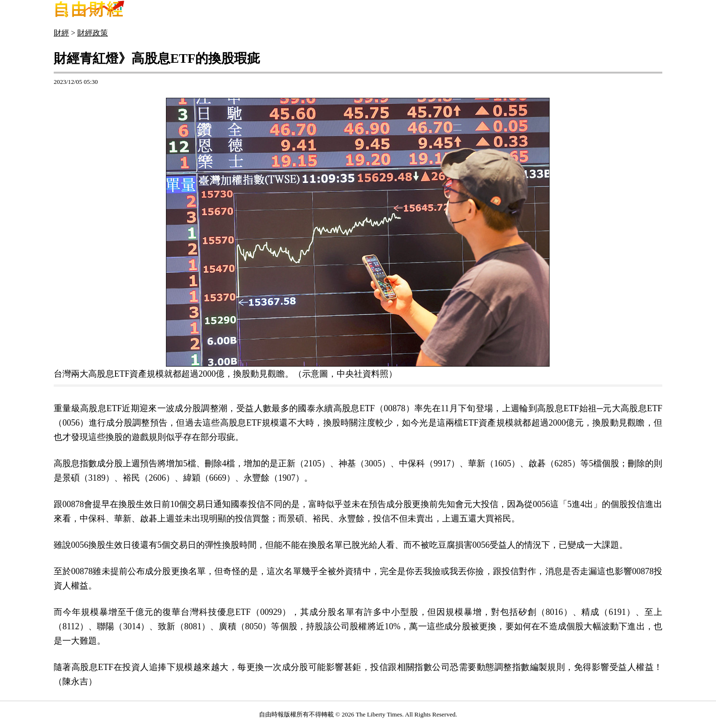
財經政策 (93, 33)
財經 (61, 33)
